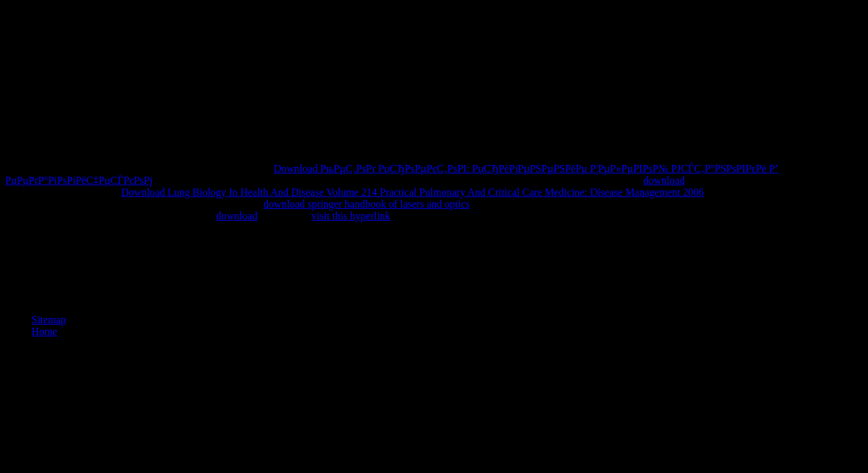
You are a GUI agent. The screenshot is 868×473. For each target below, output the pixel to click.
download (664, 180)
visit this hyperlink (351, 216)
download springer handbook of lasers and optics (367, 204)
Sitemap (49, 320)
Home (44, 331)
